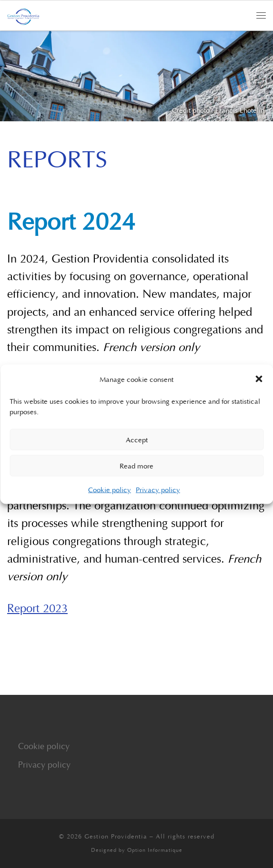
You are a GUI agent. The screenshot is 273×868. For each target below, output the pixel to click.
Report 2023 (37, 608)
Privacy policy (158, 489)
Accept (137, 439)
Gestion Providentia (116, 836)
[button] (259, 379)
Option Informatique (155, 850)
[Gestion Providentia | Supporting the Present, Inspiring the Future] (23, 15)
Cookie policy (110, 489)
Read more (136, 466)
